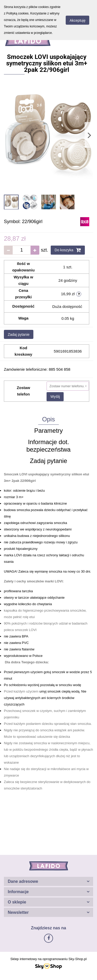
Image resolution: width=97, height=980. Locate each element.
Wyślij (55, 397)
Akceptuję (77, 20)
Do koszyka (68, 250)
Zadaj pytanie (19, 335)
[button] (48, 881)
